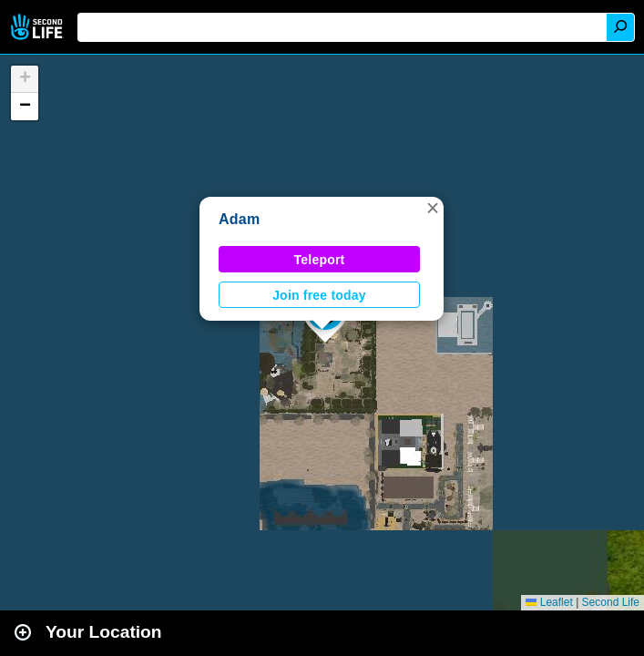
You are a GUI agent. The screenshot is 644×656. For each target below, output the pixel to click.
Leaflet (549, 602)
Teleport (320, 260)
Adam (239, 219)
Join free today (319, 295)
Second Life (39, 27)
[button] (433, 208)
